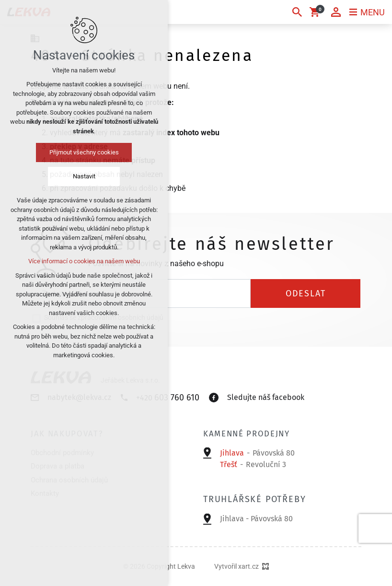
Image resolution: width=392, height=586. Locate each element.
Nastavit (84, 176)
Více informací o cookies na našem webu (84, 261)
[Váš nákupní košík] (316, 12)
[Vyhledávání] (297, 12)
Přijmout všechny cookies (84, 152)
